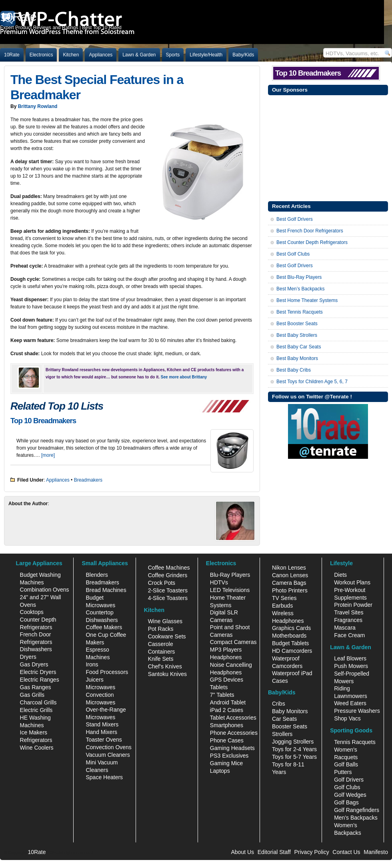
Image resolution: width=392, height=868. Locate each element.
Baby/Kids (243, 55)
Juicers (94, 680)
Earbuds (282, 606)
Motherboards (289, 636)
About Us (242, 852)
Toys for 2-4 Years (294, 749)
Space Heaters (104, 777)
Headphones (226, 657)
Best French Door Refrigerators (310, 231)
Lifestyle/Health (206, 55)
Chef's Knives (165, 666)
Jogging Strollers (293, 742)
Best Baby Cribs (294, 370)
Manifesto (376, 852)
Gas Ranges (36, 687)
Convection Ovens (108, 747)
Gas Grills (32, 695)
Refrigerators (36, 740)
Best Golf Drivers (295, 219)
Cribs (279, 704)
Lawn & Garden (139, 55)
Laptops (220, 771)
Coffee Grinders (168, 575)
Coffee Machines (169, 568)
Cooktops (32, 612)
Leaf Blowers (350, 658)
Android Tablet (228, 702)
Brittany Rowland (38, 106)
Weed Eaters (350, 703)
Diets (340, 575)
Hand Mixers (101, 732)
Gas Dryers (34, 664)
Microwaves (100, 687)
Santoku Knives (167, 674)
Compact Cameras (233, 642)
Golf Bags (346, 802)
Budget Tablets (290, 643)
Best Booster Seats (297, 324)
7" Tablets (222, 695)
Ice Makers (34, 732)
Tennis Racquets (355, 742)
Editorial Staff (274, 852)
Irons (92, 664)
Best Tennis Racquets (300, 312)
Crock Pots (162, 583)
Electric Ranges (40, 680)
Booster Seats (290, 726)
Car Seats (284, 719)
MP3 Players (226, 650)
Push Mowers (351, 666)
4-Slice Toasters (168, 598)
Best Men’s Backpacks (301, 289)
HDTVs (219, 582)
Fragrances (348, 620)
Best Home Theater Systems (307, 300)
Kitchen (71, 55)
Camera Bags (289, 583)
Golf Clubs (347, 787)
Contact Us (346, 852)
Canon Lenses (290, 575)
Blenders (97, 575)
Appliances (101, 55)
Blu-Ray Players (230, 575)
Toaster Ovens (104, 740)
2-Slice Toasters (168, 590)
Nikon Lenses (289, 568)
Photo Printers (290, 590)
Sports (173, 55)
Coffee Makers (104, 627)
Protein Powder (353, 605)
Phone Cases (227, 740)
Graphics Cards (291, 628)
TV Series (284, 598)
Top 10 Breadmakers (43, 421)
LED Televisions (230, 590)
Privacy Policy (312, 852)
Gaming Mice (226, 763)
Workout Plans (352, 582)
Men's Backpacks (356, 818)
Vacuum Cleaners (108, 755)
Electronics (41, 55)
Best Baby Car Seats (299, 347)
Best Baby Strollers (297, 335)
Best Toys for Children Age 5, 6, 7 (312, 382)
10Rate (12, 55)
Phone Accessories (234, 733)
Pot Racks (161, 629)
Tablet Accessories (233, 718)
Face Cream (349, 635)
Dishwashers (36, 649)
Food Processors (107, 672)
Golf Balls (346, 764)
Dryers (28, 657)
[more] (48, 455)
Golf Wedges (350, 795)
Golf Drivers (349, 780)
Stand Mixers (102, 724)
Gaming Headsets (232, 748)
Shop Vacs (347, 718)
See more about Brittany (184, 377)
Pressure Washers (357, 711)
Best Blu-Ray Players (299, 277)
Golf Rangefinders (357, 810)
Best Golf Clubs (293, 254)
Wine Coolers (37, 748)
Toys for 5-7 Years (294, 757)
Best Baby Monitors (297, 358)
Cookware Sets (167, 636)
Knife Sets (161, 659)
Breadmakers (88, 480)
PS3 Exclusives (229, 756)
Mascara (345, 628)
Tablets (219, 687)
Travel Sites (349, 612)
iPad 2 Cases (227, 710)
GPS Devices (227, 680)
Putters (343, 772)
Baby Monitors (290, 711)
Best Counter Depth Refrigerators (312, 242)
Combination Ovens (45, 590)
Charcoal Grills (38, 702)
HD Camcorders (292, 651)
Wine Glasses (165, 621)
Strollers (282, 734)
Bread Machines (106, 590)
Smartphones (227, 725)
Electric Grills (36, 710)
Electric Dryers (38, 672)
